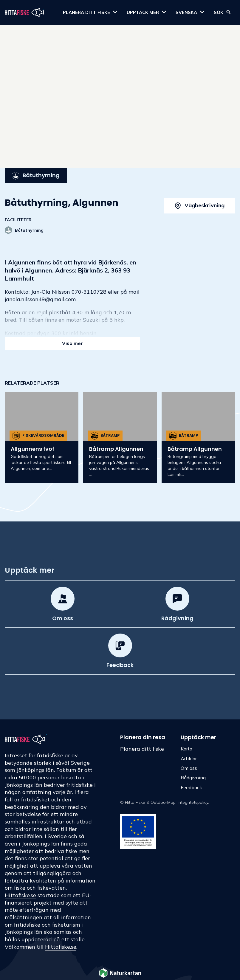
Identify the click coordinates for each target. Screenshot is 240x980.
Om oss (189, 768)
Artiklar (189, 758)
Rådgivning (193, 778)
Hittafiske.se (20, 895)
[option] (42, 438)
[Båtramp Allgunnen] (120, 438)
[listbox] (120, 439)
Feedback (191, 787)
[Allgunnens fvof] (42, 438)
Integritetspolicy (193, 802)
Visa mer (72, 343)
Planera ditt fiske (142, 749)
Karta (186, 749)
